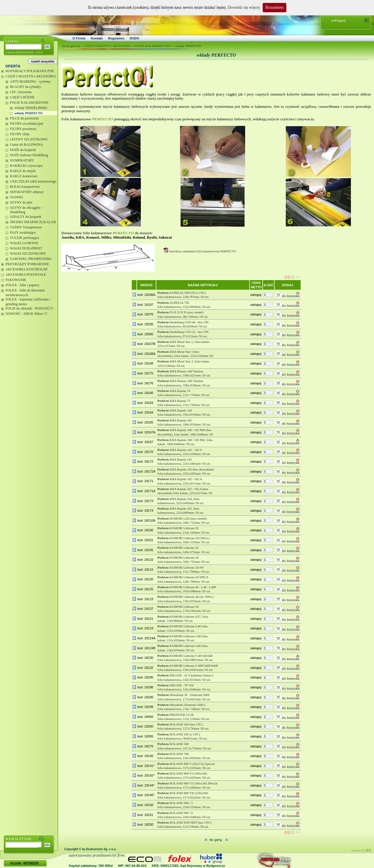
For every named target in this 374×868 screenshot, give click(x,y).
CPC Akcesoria (21, 92)
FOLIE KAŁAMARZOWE (29, 103)
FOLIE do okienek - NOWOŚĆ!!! (30, 308)
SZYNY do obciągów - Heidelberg (26, 210)
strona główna (71, 46)
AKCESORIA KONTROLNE (27, 269)
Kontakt (97, 38)
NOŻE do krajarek (23, 150)
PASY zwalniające (23, 232)
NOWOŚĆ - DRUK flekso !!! (26, 314)
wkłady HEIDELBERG (31, 108)
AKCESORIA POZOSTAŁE (26, 275)
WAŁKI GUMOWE (24, 243)
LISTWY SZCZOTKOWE (29, 139)
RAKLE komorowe (24, 176)
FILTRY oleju (20, 134)
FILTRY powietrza (23, 129)
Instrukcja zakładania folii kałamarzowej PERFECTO (202, 251)
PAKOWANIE (16, 280)
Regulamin (116, 38)
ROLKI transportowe (25, 187)
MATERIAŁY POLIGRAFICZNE (30, 71)
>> (298, 277)
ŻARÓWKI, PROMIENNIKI (31, 259)
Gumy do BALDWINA (26, 145)
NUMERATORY (22, 160)
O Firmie (79, 38)
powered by (361, 850)
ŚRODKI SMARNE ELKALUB (33, 222)
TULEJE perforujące (25, 238)
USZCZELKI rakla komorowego (33, 181)
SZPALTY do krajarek (26, 217)
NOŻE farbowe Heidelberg (29, 155)
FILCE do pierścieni (24, 118)
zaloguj (256, 295)
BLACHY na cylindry (25, 87)
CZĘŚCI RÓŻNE (22, 97)
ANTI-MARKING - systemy (30, 81)
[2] (292, 277)
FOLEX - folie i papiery (22, 285)
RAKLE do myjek (23, 171)
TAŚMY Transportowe (26, 227)
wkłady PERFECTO (28, 113)
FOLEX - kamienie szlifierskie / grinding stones (28, 302)
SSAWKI (17, 197)
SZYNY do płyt (21, 202)
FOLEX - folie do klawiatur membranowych (25, 293)
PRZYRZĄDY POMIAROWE (27, 264)
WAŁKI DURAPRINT (26, 248)
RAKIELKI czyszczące (26, 166)
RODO (135, 38)
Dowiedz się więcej (244, 7)
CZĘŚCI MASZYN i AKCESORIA (31, 76)
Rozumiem (275, 7)
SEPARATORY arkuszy (27, 192)
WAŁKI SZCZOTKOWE (28, 254)
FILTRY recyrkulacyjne (27, 124)
